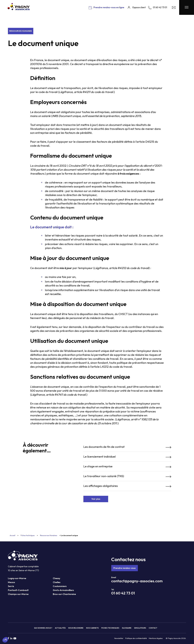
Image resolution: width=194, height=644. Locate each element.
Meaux (11, 582)
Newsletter (119, 638)
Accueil (12, 535)
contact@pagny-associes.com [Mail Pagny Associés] (137, 581)
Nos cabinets (92, 628)
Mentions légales (156, 638)
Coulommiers (60, 586)
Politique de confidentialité (136, 638)
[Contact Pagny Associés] (174, 8)
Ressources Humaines (21, 31)
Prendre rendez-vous (125, 568)
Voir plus (96, 499)
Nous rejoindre (76, 628)
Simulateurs (140, 628)
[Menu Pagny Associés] (187, 7)
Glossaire (127, 628)
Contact (153, 628)
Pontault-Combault (18, 590)
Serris (11, 586)
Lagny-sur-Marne (17, 578)
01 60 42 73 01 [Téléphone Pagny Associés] (123, 593)
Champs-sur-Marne (18, 594)
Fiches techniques (28, 535)
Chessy (56, 578)
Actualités (60, 628)
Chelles (57, 582)
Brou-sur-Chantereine (64, 594)
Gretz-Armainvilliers (63, 590)
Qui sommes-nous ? (43, 628)
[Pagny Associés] (19, 9)
